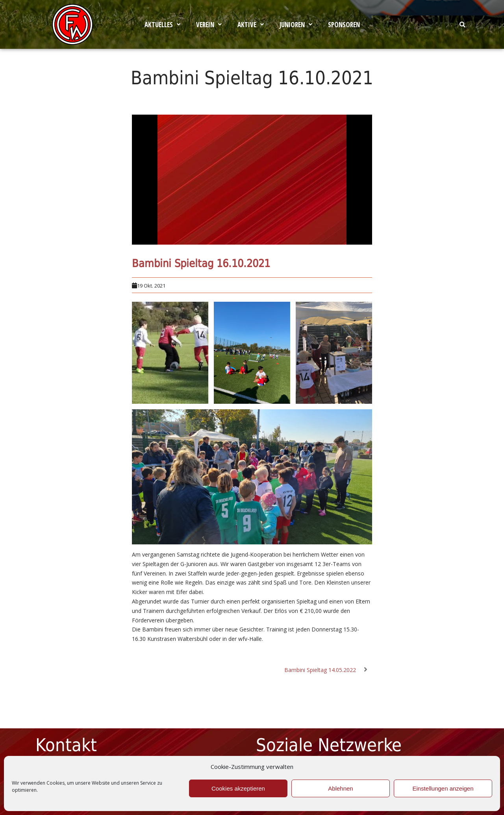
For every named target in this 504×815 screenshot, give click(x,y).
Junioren (296, 25)
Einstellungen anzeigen (443, 788)
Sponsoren (344, 25)
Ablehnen (340, 788)
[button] (162, 25)
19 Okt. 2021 (151, 286)
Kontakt (66, 745)
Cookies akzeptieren (238, 788)
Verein (209, 25)
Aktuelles (162, 25)
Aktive (251, 25)
